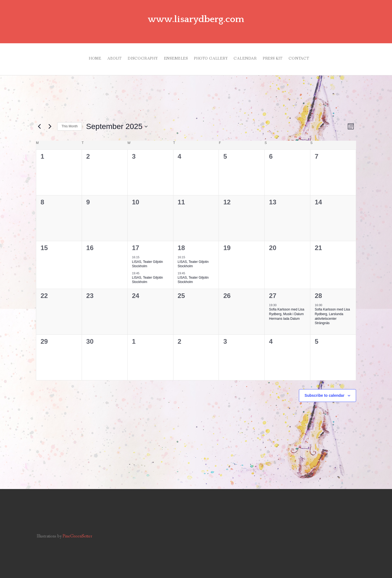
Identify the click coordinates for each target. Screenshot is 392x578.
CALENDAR (251, 55)
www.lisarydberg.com (196, 19)
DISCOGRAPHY (131, 55)
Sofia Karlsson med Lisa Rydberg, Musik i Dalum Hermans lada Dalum (287, 307)
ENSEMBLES (170, 55)
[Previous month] (39, 120)
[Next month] (50, 120)
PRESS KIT (284, 55)
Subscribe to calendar (324, 389)
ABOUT (97, 55)
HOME (71, 55)
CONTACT (317, 55)
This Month (70, 120)
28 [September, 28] (318, 289)
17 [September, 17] (136, 241)
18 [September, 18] (181, 241)
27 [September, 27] (273, 289)
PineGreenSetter (77, 530)
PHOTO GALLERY (211, 55)
